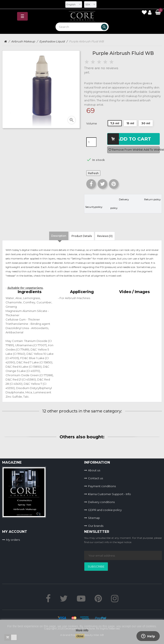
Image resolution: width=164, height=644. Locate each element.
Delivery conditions (101, 502)
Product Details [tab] (82, 236)
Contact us (95, 478)
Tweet (102, 184)
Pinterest (114, 184)
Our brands (96, 526)
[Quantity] (91, 142)
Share (91, 184)
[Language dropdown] (74, 4)
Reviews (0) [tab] (105, 236)
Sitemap (94, 518)
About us (94, 470)
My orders (13, 540)
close (80, 636)
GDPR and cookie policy (105, 510)
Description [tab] (59, 236)
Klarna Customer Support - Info (109, 494)
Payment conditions (102, 486)
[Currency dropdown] (90, 4)
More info (82, 630)
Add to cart (134, 139)
